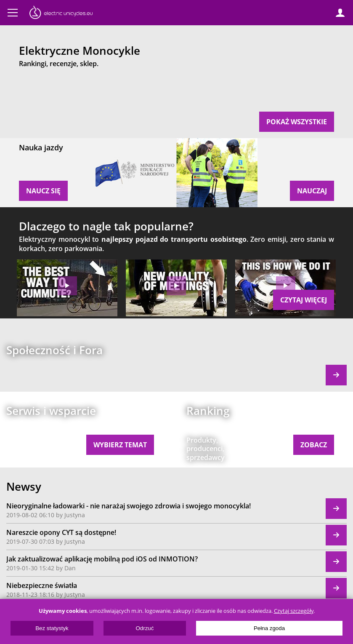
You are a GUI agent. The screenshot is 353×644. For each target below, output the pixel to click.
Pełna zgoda (269, 628)
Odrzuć (145, 628)
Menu (13, 13)
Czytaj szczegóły (294, 611)
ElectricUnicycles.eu (61, 13)
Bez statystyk (52, 628)
